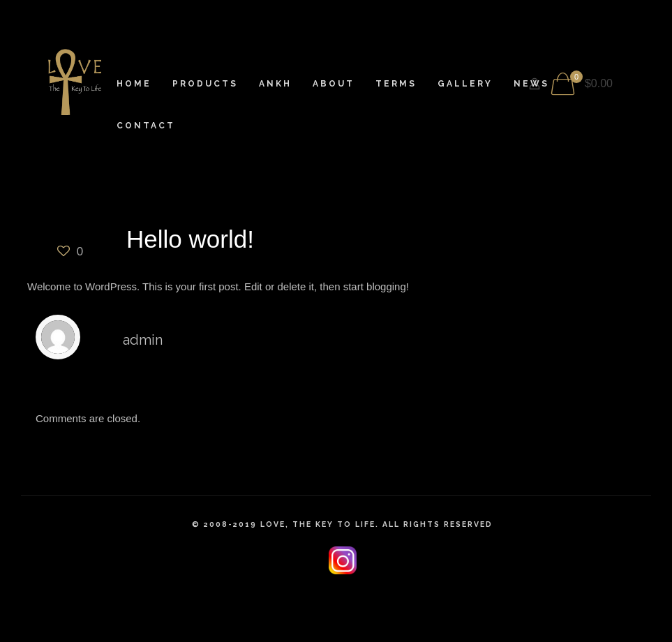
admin (143, 340)
